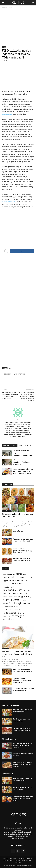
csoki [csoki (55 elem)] (25, 574)
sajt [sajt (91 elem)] (25, 603)
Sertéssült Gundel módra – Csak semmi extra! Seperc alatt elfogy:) (17, 653)
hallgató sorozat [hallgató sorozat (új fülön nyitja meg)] (7, 114)
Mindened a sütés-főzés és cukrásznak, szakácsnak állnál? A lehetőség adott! (23, 471)
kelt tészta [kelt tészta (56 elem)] (27, 590)
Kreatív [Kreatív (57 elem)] (25, 593)
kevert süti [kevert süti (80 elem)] (16, 593)
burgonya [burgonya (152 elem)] (11, 574)
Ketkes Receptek (7, 511)
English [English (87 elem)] (18, 580)
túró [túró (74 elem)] (24, 613)
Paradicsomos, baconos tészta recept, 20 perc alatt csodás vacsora (23, 541)
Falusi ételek (6, 648)
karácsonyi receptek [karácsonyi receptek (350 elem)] (13, 590)
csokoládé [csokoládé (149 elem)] (15, 577)
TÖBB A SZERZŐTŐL (25, 446)
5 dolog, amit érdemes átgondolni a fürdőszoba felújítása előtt (21, 462)
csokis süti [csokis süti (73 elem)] (6, 577)
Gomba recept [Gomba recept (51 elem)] (7, 584)
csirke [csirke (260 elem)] (19, 574)
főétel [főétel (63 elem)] (26, 581)
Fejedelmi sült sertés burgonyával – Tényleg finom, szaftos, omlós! (22, 681)
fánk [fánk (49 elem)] (22, 581)
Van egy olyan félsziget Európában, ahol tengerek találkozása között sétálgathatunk (10, 395)
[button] (33, 3)
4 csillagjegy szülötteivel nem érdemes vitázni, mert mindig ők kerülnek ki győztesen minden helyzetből (26, 396)
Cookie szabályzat (26, 860)
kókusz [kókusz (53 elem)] (11, 597)
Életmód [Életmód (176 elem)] (7, 616)
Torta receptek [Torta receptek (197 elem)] (10, 613)
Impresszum (13, 858)
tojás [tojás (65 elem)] (16, 610)
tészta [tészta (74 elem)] (19, 613)
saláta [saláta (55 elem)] (29, 604)
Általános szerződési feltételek (11, 860)
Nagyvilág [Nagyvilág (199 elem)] (7, 600)
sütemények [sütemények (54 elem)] (18, 607)
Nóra (3, 519)
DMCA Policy (18, 862)
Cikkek (11, 7)
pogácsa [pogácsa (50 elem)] (5, 604)
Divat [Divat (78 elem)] (27, 577)
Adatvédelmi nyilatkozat (25, 858)
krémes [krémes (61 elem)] (5, 597)
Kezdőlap (4, 7)
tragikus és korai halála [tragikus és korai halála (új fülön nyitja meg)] (9, 202)
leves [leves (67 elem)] (15, 597)
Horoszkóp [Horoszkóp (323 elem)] (18, 584)
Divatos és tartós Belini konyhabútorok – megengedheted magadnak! (23, 453)
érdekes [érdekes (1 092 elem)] (8, 619)
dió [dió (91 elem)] (31, 577)
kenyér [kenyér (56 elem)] (5, 593)
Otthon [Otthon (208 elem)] (16, 600)
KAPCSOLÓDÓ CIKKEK (10, 446)
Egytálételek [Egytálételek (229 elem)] (9, 580)
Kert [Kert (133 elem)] (10, 593)
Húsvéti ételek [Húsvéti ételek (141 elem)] (9, 587)
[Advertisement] (18, 27)
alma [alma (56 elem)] (4, 574)
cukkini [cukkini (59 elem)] (22, 577)
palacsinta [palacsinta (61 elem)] (24, 600)
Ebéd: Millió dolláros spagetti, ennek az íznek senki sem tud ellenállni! (22, 764)
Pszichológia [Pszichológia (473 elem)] (16, 603)
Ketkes (6, 61)
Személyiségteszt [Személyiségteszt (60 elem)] (8, 607)
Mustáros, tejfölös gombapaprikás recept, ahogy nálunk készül (22, 551)
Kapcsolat (6, 858)
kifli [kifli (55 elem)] (21, 593)
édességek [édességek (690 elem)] (18, 616)
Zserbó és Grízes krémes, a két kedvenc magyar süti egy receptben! (23, 745)
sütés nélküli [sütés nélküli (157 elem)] (8, 610)
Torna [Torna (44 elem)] (20, 610)
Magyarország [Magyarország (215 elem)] (25, 596)
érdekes (11, 368)
